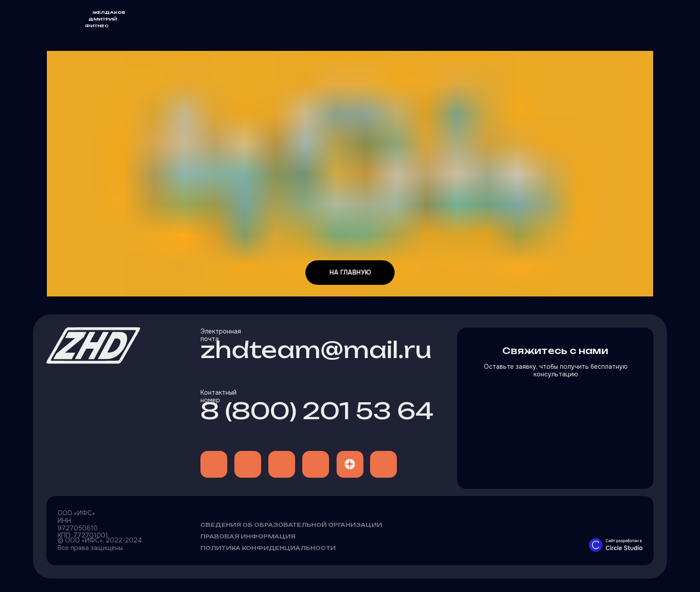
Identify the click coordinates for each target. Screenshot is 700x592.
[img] (214, 464)
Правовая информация (248, 536)
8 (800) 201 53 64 (317, 411)
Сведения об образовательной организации (291, 525)
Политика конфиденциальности (268, 548)
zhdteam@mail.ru (316, 350)
